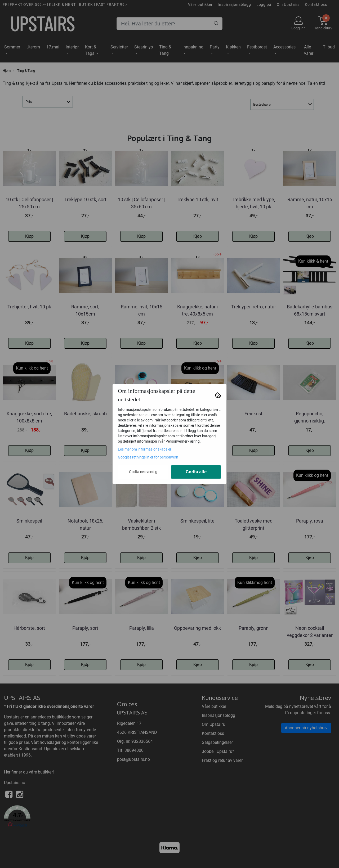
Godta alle (196, 472)
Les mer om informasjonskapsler (145, 449)
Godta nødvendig (143, 472)
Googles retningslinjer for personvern (148, 457)
